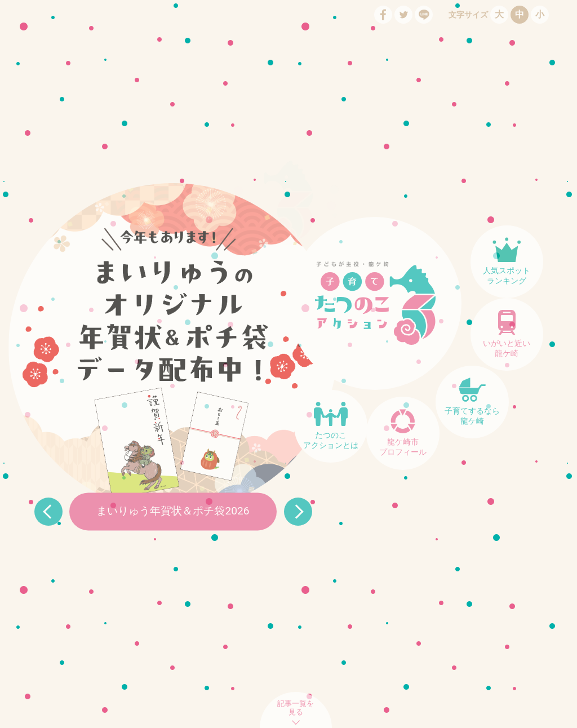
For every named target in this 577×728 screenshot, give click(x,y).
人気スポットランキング (507, 276)
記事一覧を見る (296, 708)
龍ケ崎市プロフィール (403, 447)
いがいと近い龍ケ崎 (507, 349)
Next (298, 512)
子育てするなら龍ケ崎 (472, 416)
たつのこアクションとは (331, 440)
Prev (48, 512)
